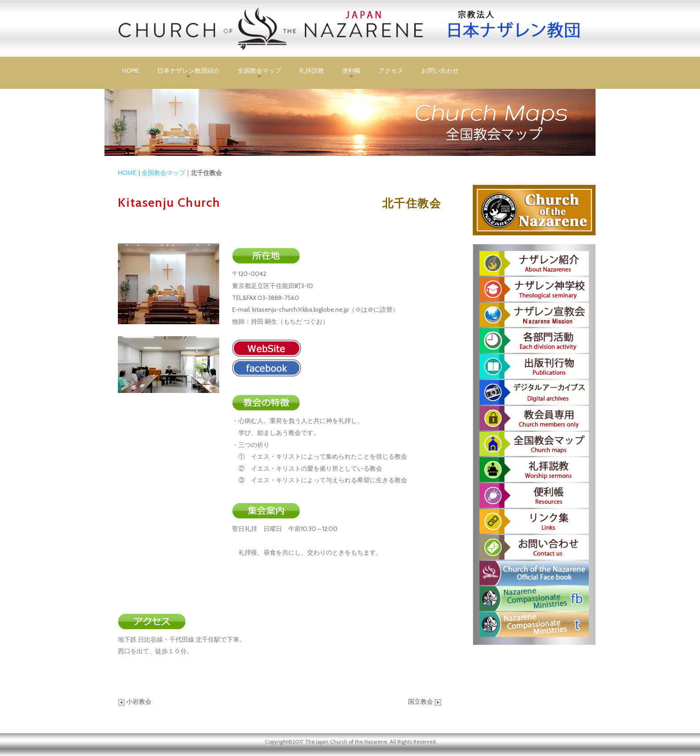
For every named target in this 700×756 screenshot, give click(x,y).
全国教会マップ (259, 71)
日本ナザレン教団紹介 (188, 71)
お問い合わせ (440, 71)
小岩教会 (135, 702)
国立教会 (425, 702)
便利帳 (351, 71)
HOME (131, 71)
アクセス (391, 71)
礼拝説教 (312, 71)
